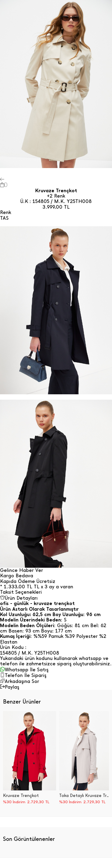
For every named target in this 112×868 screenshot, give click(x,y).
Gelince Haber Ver (22, 570)
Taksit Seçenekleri (21, 592)
